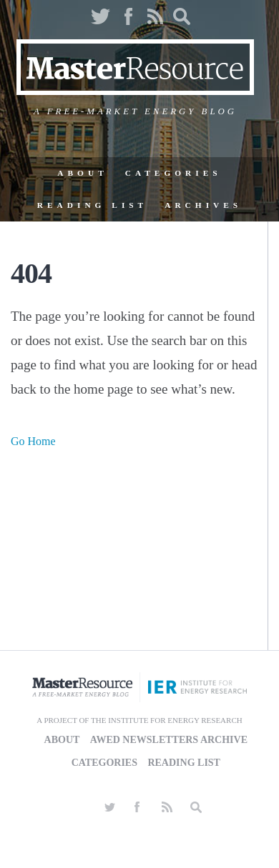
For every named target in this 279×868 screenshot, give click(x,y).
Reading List (92, 205)
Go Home (33, 441)
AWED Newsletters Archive (169, 740)
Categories (173, 173)
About (82, 173)
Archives (203, 205)
